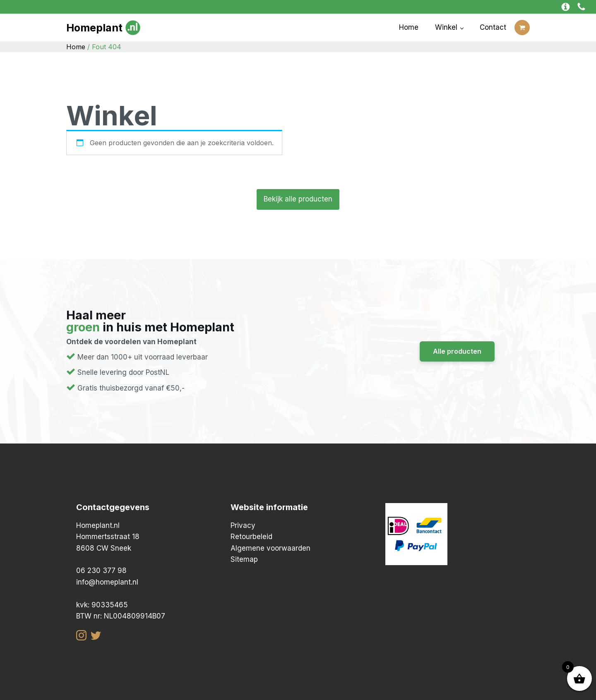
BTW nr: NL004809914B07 (121, 616)
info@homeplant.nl (107, 582)
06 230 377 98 (101, 571)
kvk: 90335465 (102, 605)
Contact (493, 27)
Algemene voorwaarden (270, 548)
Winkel (446, 27)
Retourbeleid (251, 537)
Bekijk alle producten (298, 199)
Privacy (243, 525)
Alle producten (457, 351)
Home (409, 27)
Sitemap (244, 559)
